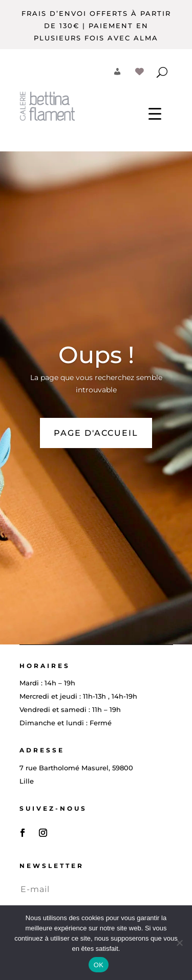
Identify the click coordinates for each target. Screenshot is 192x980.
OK (99, 965)
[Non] (179, 943)
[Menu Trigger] (155, 113)
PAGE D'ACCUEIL (96, 433)
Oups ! (96, 355)
